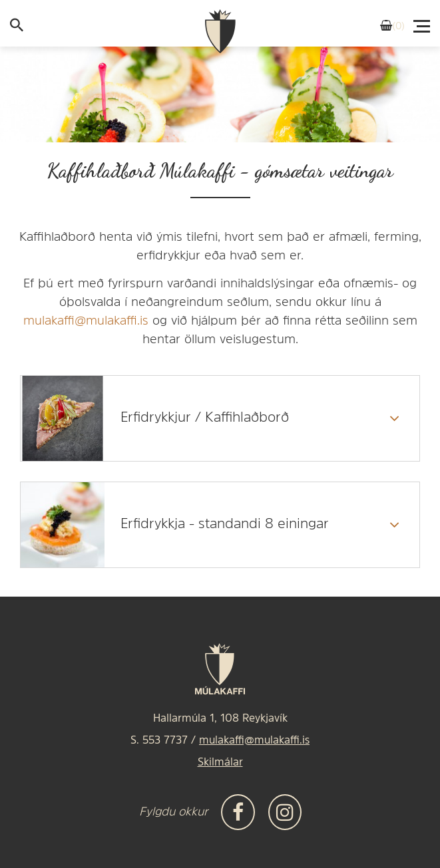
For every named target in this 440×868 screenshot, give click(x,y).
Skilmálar (220, 763)
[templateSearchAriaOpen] (17, 28)
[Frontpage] (220, 32)
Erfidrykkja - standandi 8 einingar (225, 524)
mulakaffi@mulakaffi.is (86, 322)
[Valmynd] (423, 23)
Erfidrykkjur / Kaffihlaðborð (205, 418)
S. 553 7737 (159, 741)
